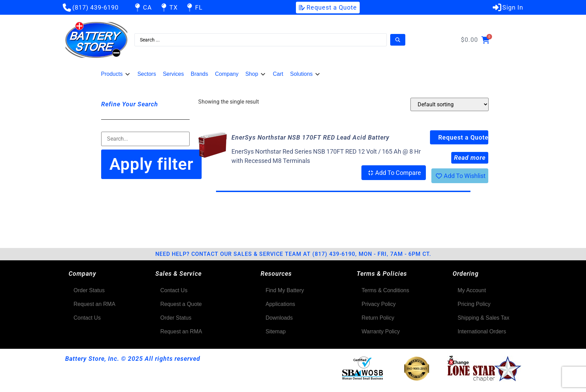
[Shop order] (450, 104)
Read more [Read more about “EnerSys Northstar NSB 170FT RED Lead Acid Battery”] (470, 158)
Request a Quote (463, 137)
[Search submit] (398, 40)
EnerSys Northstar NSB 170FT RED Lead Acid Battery (310, 137)
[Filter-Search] (146, 139)
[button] (116, 74)
